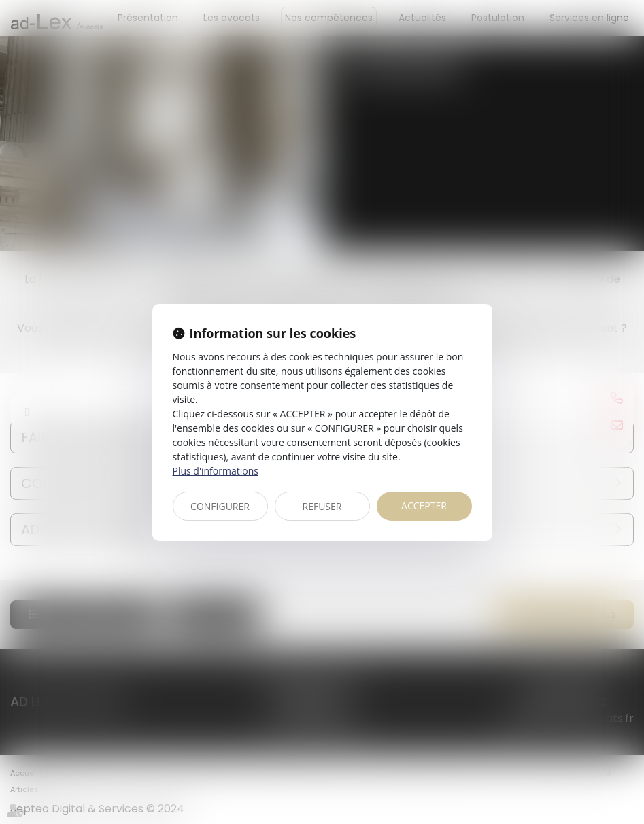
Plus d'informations (216, 471)
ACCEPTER (424, 505)
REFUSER (322, 506)
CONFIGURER (220, 506)
